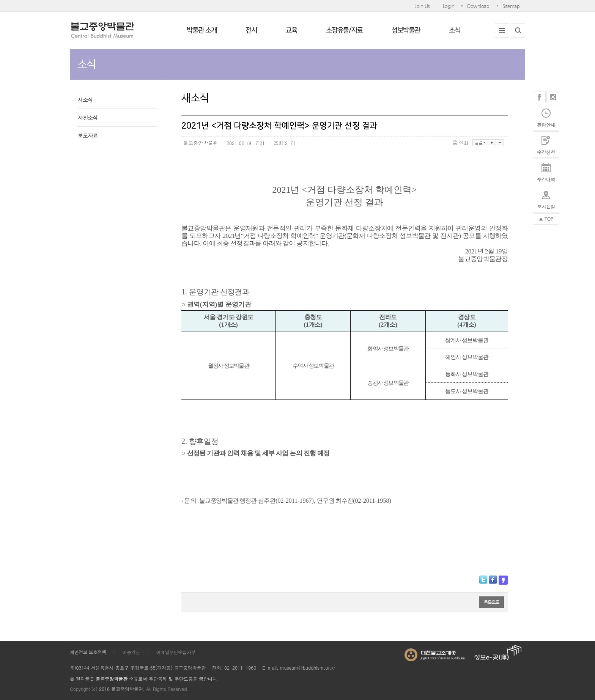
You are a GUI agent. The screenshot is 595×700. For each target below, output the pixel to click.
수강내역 (546, 179)
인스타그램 (553, 97)
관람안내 (546, 125)
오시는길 (546, 207)
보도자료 (88, 135)
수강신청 (546, 152)
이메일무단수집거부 (176, 652)
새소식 (85, 100)
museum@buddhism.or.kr (308, 668)
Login (449, 6)
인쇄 (461, 143)
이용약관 (131, 652)
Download (478, 6)
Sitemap (511, 6)
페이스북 (539, 97)
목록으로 (491, 602)
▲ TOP (546, 219)
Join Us (422, 6)
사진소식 (88, 118)
